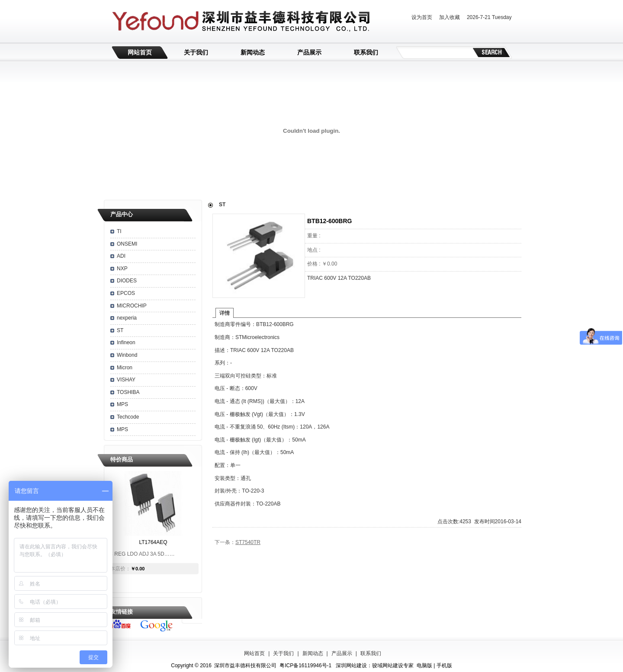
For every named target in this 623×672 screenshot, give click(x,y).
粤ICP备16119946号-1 (305, 666)
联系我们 (366, 52)
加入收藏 (450, 17)
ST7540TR (248, 542)
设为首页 (422, 17)
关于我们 (196, 52)
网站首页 (140, 52)
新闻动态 (253, 52)
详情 (225, 313)
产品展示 (309, 52)
